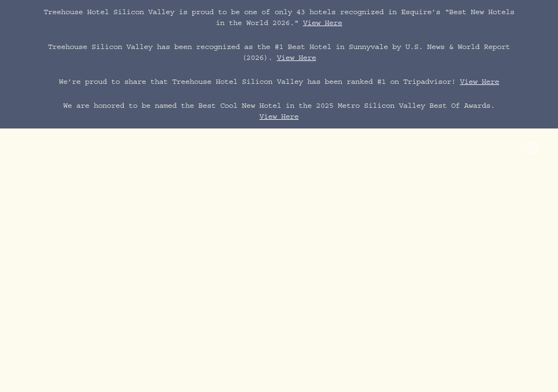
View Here (323, 24)
